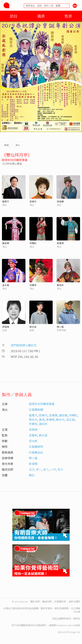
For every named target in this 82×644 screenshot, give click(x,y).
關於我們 (35, 602)
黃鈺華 (6, 243)
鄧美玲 (33, 201)
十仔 (53, 469)
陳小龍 (60, 327)
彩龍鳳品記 (36, 452)
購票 (41, 16)
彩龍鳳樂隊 (36, 447)
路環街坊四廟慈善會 (15, 160)
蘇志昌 (33, 327)
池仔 (32, 469)
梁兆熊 (33, 441)
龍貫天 (6, 201)
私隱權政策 (60, 602)
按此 (78, 618)
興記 (32, 475)
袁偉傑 (60, 243)
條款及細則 (74, 602)
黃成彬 (60, 285)
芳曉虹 (33, 243)
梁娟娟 (6, 327)
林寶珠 (33, 285)
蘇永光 (60, 419)
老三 (46, 469)
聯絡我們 (47, 602)
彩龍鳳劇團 (36, 409)
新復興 (33, 464)
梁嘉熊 (33, 435)
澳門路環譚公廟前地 (24, 345)
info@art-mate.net (66, 625)
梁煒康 (60, 201)
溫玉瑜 (6, 285)
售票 (68, 16)
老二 (39, 469)
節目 (14, 16)
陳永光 (33, 419)
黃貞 (42, 419)
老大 (60, 469)
